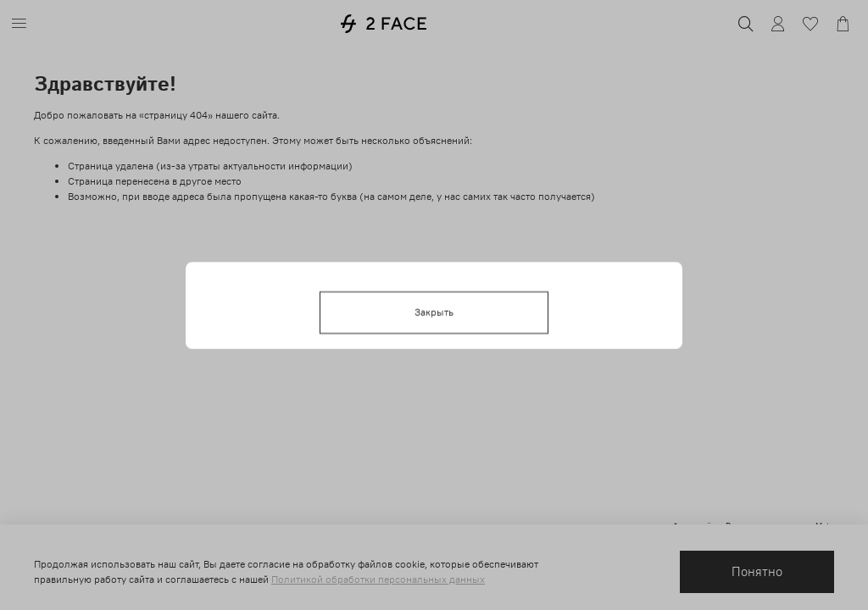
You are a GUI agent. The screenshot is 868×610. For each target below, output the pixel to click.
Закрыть (434, 311)
